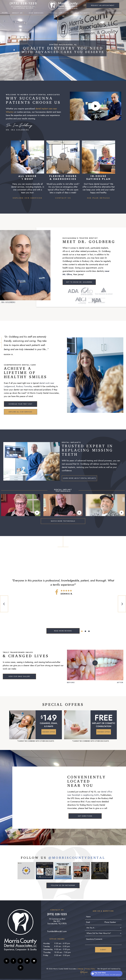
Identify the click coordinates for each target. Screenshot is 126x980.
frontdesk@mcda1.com (57, 931)
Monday (46, 943)
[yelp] (20, 961)
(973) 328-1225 (23, 3)
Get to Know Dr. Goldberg (79, 282)
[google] (7, 961)
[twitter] (27, 961)
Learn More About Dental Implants (79, 478)
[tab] (82, 631)
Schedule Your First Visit (21, 404)
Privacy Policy (90, 969)
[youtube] (34, 961)
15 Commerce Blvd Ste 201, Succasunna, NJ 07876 (23, 7)
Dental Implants (61, 13)
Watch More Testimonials (63, 521)
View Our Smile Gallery (19, 676)
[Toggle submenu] (24, 13)
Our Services (37, 13)
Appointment (103, 5)
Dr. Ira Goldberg (19, 127)
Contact (118, 13)
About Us (18, 13)
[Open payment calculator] (106, 974)
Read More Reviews (63, 631)
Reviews (102, 13)
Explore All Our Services (21, 412)
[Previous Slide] (4, 604)
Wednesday (48, 949)
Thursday (47, 952)
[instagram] (21, 968)
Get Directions (85, 816)
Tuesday (47, 946)
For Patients (84, 13)
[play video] (96, 106)
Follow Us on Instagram (63, 885)
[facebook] (13, 961)
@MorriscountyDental (77, 858)
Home (5, 13)
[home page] (63, 5)
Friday (46, 955)
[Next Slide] (122, 604)
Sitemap (81, 969)
